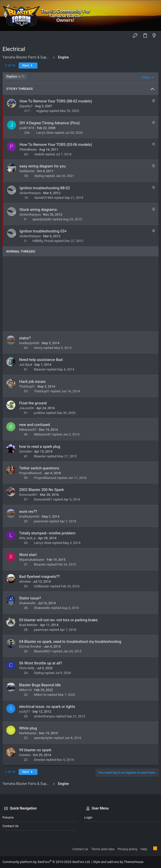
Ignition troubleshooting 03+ (43, 231)
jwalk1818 (27, 128)
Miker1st (26, 690)
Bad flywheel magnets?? (39, 577)
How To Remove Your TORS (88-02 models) (56, 101)
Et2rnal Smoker (30, 646)
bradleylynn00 (29, 343)
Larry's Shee (45, 133)
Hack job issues (32, 382)
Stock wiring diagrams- (39, 210)
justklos (40, 413)
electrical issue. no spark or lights (47, 707)
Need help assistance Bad (41, 360)
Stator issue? (30, 598)
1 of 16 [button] (10, 65)
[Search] (154, 16)
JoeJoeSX (27, 408)
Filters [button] (146, 77)
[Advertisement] (80, 294)
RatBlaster (27, 171)
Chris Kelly (27, 668)
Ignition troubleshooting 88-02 (45, 188)
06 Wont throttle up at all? (41, 663)
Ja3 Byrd (26, 365)
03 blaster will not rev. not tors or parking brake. (59, 620)
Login (88, 817)
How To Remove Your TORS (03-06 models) (56, 145)
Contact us (11, 826)
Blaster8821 (43, 651)
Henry (38, 348)
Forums (8, 817)
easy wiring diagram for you (43, 166)
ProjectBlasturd (30, 473)
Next (28, 65)
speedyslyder (42, 219)
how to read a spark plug (40, 447)
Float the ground (33, 403)
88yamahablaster (32, 560)
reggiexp (42, 111)
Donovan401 (28, 495)
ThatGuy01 (27, 386)
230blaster (42, 586)
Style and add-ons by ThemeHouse (118, 862)
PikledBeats (28, 149)
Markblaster (28, 733)
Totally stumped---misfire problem (47, 533)
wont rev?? (28, 512)
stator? (25, 338)
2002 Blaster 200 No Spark (42, 490)
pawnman (41, 521)
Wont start (28, 555)
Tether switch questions (39, 468)
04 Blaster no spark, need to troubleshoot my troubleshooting (70, 642)
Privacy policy (127, 849)
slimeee (25, 581)
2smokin (25, 451)
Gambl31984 (44, 198)
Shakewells (27, 603)
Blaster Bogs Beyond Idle (40, 685)
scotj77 (25, 711)
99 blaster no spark (35, 750)
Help (144, 849)
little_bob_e (27, 538)
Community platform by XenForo (47, 862)
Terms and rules (103, 849)
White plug (28, 728)
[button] (8, 36)
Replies (14, 77)
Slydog (39, 176)
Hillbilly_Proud (43, 241)
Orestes (25, 755)
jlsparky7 (26, 106)
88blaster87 (28, 430)
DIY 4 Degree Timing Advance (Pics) (50, 123)
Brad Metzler (28, 625)
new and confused (34, 425)
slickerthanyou (30, 193)
